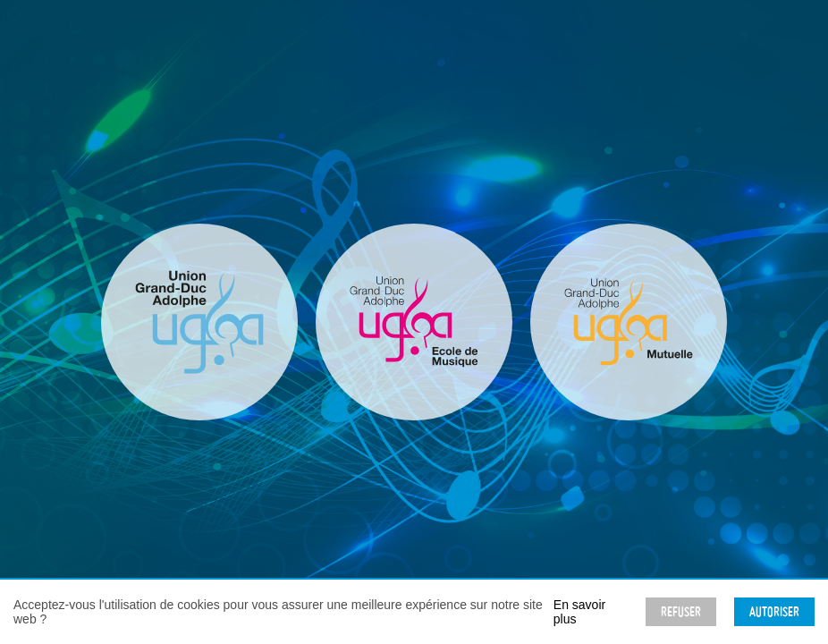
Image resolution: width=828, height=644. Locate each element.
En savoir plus (579, 612)
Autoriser (774, 612)
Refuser (681, 612)
